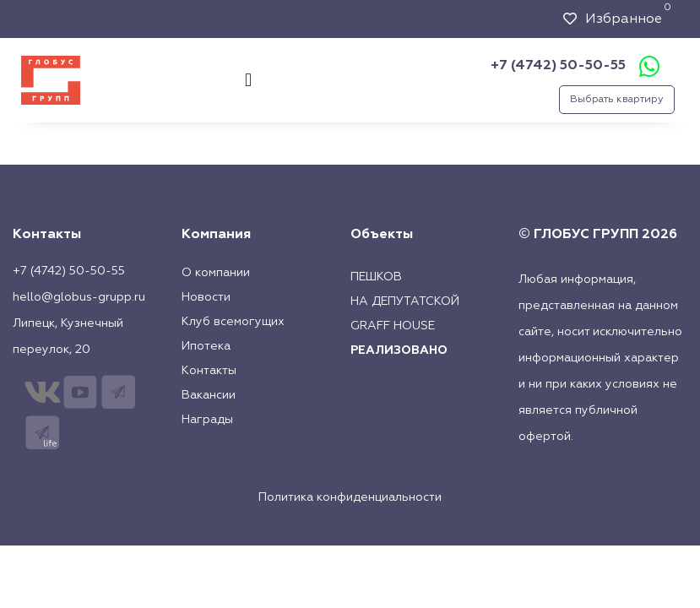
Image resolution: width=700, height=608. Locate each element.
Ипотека (206, 346)
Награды (207, 420)
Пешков (376, 277)
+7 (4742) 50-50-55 (558, 66)
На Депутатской (405, 301)
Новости (206, 297)
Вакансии (209, 395)
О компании (216, 273)
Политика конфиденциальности (350, 497)
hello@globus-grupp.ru (79, 297)
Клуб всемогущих (233, 322)
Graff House (393, 326)
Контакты (209, 371)
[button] (248, 80)
